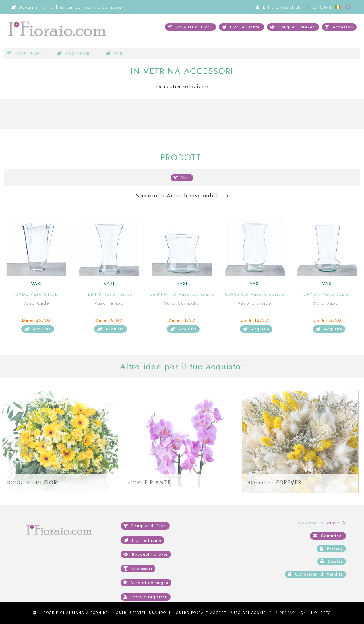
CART (323, 7)
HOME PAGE (25, 53)
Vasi (182, 178)
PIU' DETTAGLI (284, 613)
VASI (115, 53)
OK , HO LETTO (316, 613)
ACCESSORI (75, 53)
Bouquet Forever (293, 27)
